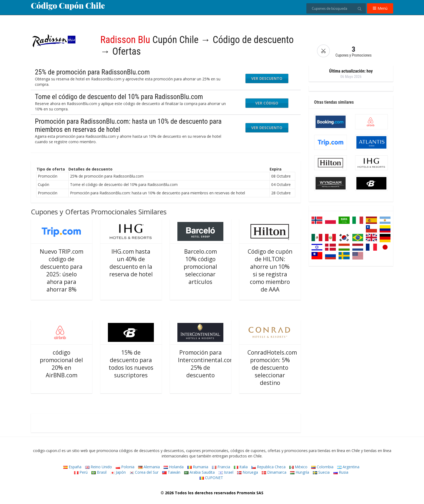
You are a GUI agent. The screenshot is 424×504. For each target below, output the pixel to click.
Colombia (322, 467)
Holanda (174, 467)
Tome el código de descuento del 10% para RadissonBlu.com (119, 97)
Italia (241, 467)
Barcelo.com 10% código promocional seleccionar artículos (200, 267)
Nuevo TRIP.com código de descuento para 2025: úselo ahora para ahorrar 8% (62, 270)
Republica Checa (269, 467)
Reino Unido (99, 467)
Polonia (125, 467)
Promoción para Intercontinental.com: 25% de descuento (207, 364)
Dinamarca (274, 472)
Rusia (341, 472)
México (298, 467)
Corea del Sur (144, 472)
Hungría (300, 472)
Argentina (348, 467)
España (72, 467)
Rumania (198, 467)
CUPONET (211, 478)
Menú (380, 8)
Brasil (99, 472)
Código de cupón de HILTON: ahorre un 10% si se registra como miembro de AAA (270, 270)
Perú (81, 472)
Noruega (248, 472)
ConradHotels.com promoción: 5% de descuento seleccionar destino (272, 368)
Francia (221, 467)
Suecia (321, 472)
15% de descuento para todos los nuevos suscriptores (131, 364)
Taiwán (171, 472)
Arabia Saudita (199, 472)
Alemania (149, 467)
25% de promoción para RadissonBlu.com (92, 72)
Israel (226, 472)
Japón (118, 472)
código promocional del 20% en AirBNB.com (61, 364)
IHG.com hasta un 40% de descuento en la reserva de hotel (131, 263)
